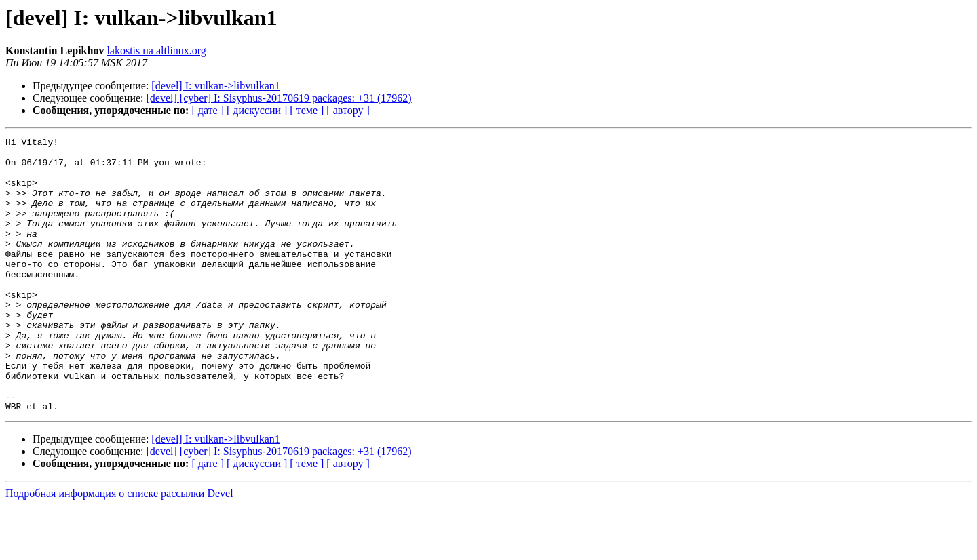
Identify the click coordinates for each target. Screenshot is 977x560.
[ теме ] (307, 110)
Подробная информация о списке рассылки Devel (119, 548)
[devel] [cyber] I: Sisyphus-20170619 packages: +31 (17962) (279, 98)
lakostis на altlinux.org (156, 51)
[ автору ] (348, 110)
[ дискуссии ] (257, 110)
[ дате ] (208, 110)
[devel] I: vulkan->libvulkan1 (215, 86)
